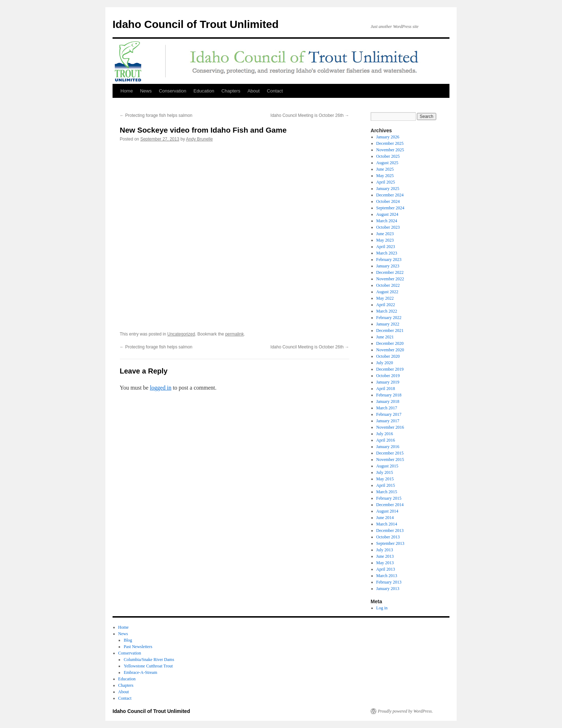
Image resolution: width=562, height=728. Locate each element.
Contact (275, 91)
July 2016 (385, 434)
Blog (128, 640)
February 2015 (389, 498)
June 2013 (385, 556)
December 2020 (390, 343)
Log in (382, 608)
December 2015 (390, 453)
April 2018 (386, 389)
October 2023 (388, 227)
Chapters (231, 91)
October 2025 (388, 156)
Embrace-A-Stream (140, 672)
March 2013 (387, 576)
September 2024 (390, 208)
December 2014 (390, 505)
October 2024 (388, 201)
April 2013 (386, 569)
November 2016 (390, 427)
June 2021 (385, 337)
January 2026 (388, 137)
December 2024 (390, 195)
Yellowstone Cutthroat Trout (148, 666)
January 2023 (388, 266)
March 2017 (387, 408)
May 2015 (385, 479)
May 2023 (385, 240)
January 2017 (388, 421)
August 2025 (387, 163)
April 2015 (386, 485)
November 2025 (390, 150)
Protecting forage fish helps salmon (156, 115)
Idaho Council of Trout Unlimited (196, 24)
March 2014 (387, 524)
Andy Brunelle (199, 139)
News (146, 91)
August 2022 (387, 292)
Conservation (173, 91)
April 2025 (386, 182)
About (253, 91)
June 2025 (385, 169)
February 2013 (389, 582)
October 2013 (388, 537)
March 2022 (387, 311)
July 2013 (385, 550)
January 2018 (388, 401)
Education (204, 91)
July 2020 (385, 363)
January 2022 (388, 324)
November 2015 (390, 460)
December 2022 (390, 272)
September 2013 (390, 543)
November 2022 (390, 279)
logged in (161, 388)
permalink (234, 334)
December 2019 (390, 369)
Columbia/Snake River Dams (149, 660)
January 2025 (388, 189)
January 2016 (388, 447)
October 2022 (388, 285)
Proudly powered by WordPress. (405, 711)
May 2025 (385, 176)
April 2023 (386, 247)
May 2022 (385, 298)
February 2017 (389, 414)
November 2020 (390, 350)
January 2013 (388, 589)
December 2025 (390, 143)
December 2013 (390, 530)
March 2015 (387, 492)
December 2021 (390, 330)
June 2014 (385, 518)
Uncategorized (181, 334)
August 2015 (387, 466)
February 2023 (389, 260)
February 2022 (389, 318)
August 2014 (387, 511)
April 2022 (386, 305)
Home (127, 91)
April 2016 (386, 440)
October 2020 (388, 356)
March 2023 (387, 253)
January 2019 (388, 382)
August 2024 (387, 214)
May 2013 (385, 563)
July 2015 (385, 472)
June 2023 (385, 234)
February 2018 (389, 395)
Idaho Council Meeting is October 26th (310, 115)
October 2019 (388, 376)
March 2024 (387, 221)
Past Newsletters (138, 647)
